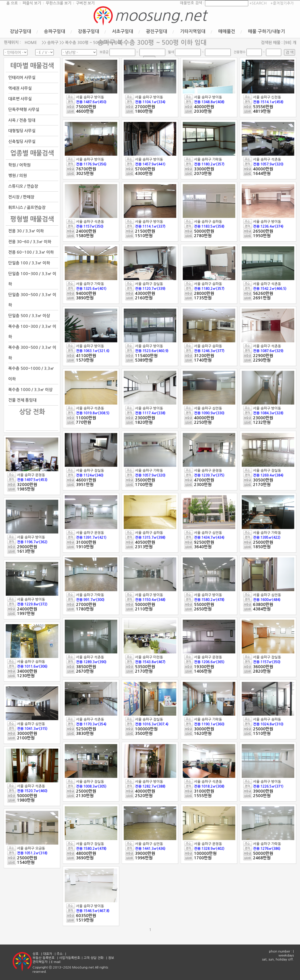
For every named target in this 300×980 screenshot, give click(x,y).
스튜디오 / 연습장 (23, 186)
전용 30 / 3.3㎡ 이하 (26, 231)
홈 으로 (12, 3)
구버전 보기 (85, 3)
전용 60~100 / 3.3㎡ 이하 (31, 252)
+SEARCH (257, 3)
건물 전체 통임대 (22, 400)
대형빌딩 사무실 (22, 131)
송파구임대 (55, 31)
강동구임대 (89, 31)
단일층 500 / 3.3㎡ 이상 (29, 316)
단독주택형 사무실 (24, 110)
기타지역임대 (193, 31)
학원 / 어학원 (19, 165)
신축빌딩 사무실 (22, 142)
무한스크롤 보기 (58, 3)
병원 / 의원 (17, 176)
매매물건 (227, 31)
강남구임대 (21, 31)
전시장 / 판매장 (21, 197)
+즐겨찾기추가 (282, 3)
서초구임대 (123, 31)
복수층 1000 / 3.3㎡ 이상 (30, 389)
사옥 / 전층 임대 (22, 120)
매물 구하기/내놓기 (266, 31)
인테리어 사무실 (22, 78)
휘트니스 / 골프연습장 (27, 208)
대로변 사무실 (20, 99)
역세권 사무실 (20, 88)
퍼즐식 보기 (32, 3)
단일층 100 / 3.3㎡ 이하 (29, 263)
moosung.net (160, 15)
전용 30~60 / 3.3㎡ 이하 (30, 242)
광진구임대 (157, 31)
